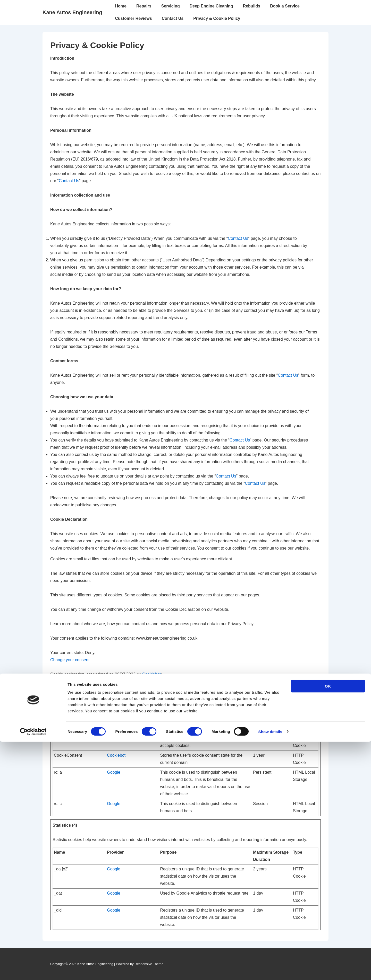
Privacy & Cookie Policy (217, 18)
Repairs (144, 6)
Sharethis (116, 738)
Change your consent (70, 660)
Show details (270, 970)
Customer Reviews (134, 18)
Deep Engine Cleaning (211, 6)
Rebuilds (252, 6)
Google (114, 772)
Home (121, 6)
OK (328, 924)
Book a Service (285, 6)
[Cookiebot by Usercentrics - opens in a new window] (33, 970)
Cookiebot (151, 674)
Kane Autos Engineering (72, 12)
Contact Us (173, 18)
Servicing (171, 6)
